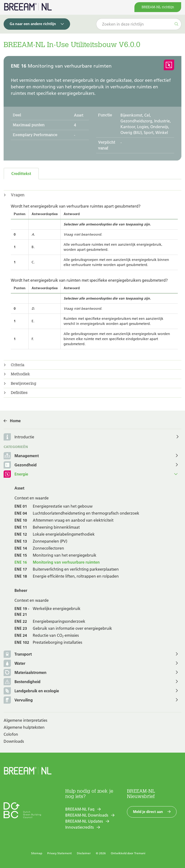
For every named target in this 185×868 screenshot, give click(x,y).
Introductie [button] (24, 437)
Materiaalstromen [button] (25, 673)
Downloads (14, 741)
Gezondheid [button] (20, 465)
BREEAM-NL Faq (80, 809)
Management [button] (21, 456)
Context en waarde (32, 498)
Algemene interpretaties (25, 720)
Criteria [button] (18, 365)
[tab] (92, 195)
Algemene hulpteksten (24, 727)
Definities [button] (19, 393)
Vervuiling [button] (18, 700)
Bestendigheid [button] (22, 682)
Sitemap (37, 853)
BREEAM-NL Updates (84, 821)
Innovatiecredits (79, 827)
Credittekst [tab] (21, 174)
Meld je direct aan (148, 812)
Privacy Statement (59, 853)
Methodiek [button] (20, 374)
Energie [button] (16, 474)
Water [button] (14, 664)
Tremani (140, 853)
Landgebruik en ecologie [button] (31, 691)
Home (15, 421)
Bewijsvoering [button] (24, 384)
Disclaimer (84, 853)
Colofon (11, 734)
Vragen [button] (18, 195)
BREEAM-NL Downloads (87, 815)
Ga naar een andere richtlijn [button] (33, 24)
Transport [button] (18, 654)
